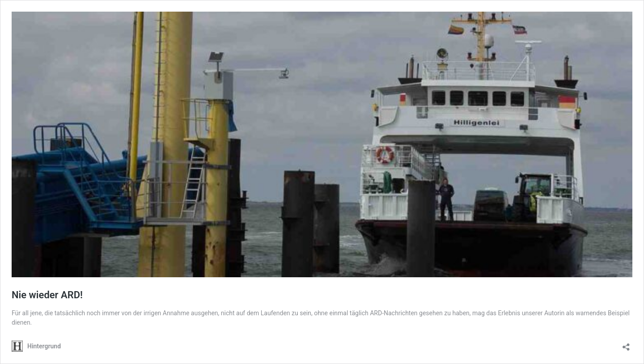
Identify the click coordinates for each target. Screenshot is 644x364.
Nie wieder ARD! (47, 295)
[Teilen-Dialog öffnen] (626, 344)
